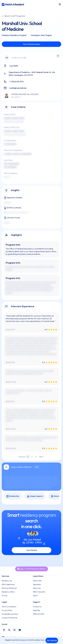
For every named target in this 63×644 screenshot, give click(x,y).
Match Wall (37, 581)
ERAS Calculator (39, 592)
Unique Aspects (35, 496)
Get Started (52, 640)
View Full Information (31, 44)
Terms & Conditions (9, 607)
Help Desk (37, 610)
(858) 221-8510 (39, 614)
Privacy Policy (7, 610)
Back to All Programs (14, 16)
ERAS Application (8, 584)
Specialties (37, 584)
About (35, 596)
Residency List (7, 581)
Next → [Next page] (42, 457)
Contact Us (37, 607)
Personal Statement (9, 588)
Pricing (4, 596)
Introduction (13, 496)
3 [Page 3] (36, 457)
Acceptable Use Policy (10, 614)
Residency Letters (8, 592)
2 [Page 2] (32, 457)
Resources (37, 588)
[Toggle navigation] (60, 4)
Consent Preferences (10, 618)
